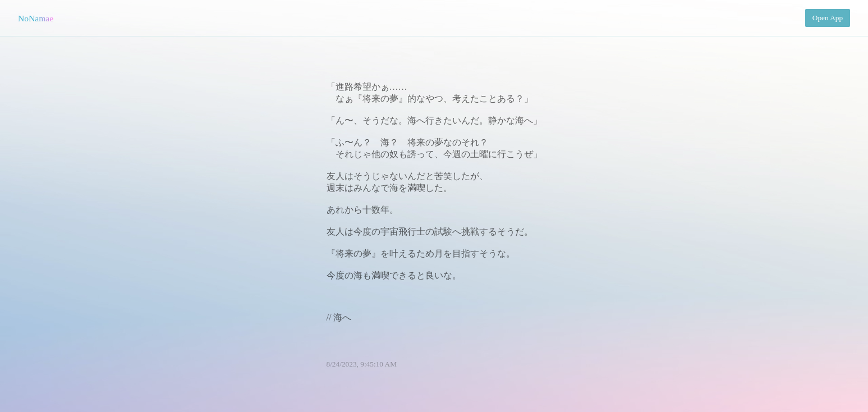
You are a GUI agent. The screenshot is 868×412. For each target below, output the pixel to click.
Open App (828, 18)
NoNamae (36, 18)
